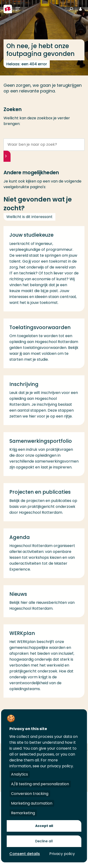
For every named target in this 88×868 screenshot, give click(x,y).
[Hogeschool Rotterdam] (8, 9)
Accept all (44, 826)
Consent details (25, 854)
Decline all (44, 841)
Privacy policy (62, 854)
